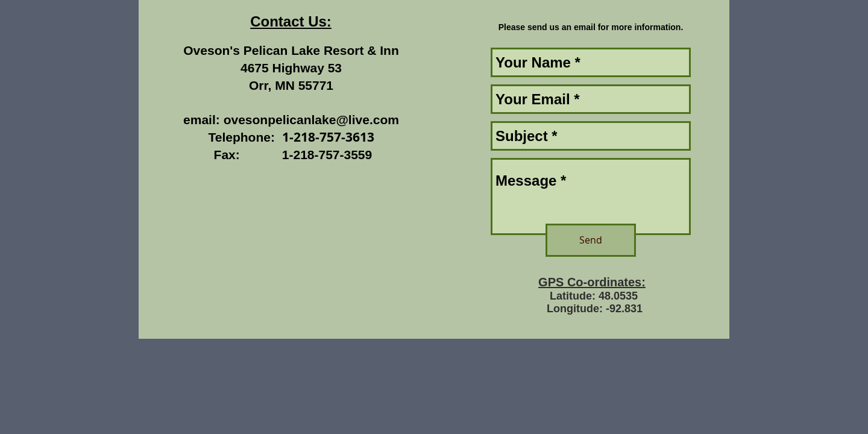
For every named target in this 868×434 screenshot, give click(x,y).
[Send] (591, 240)
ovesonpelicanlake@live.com (311, 120)
